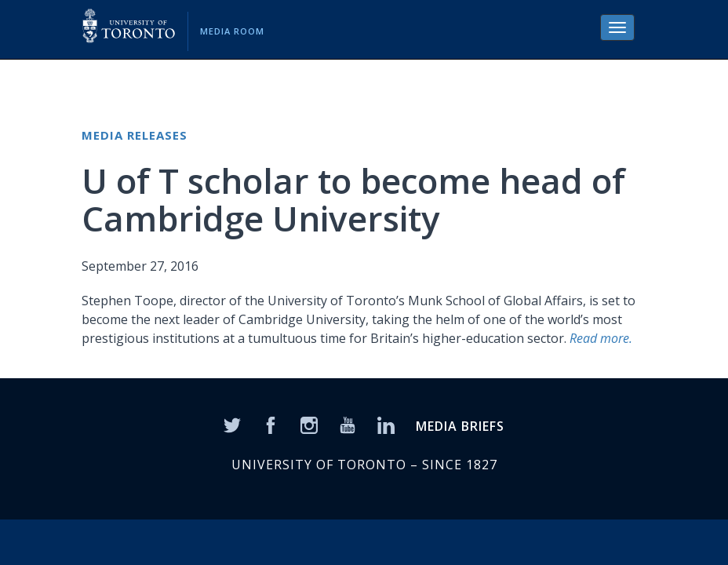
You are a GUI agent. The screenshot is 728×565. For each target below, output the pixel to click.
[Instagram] (309, 424)
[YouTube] (348, 424)
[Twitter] (232, 424)
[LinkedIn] (386, 424)
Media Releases (135, 135)
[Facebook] (271, 424)
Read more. (601, 338)
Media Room (232, 31)
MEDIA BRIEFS (460, 426)
